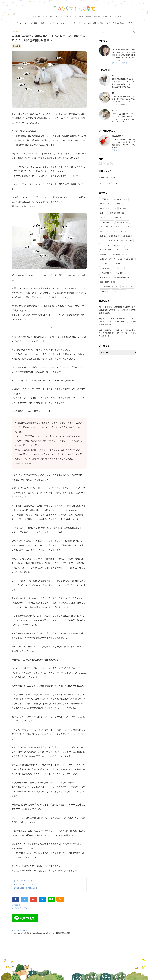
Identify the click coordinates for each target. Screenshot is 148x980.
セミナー (103, 245)
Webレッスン (125, 241)
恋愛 (117, 204)
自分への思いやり (119, 23)
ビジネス (118, 268)
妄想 (130, 23)
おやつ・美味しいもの (108, 287)
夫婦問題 (103, 199)
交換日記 (103, 291)
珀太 (102, 236)
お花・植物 (119, 273)
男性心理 (103, 254)
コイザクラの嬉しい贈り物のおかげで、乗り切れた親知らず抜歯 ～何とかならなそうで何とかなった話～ (117, 310)
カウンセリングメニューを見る (27, 884)
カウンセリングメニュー (109, 183)
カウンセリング (52, 23)
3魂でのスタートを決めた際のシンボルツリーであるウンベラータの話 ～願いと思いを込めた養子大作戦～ (118, 322)
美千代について (118, 150)
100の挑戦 (116, 245)
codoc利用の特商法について (22, 969)
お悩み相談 (104, 264)
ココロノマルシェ (124, 259)
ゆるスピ (112, 241)
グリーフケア (66, 23)
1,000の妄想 (105, 250)
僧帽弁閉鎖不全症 (106, 282)
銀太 (102, 231)
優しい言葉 (17, 46)
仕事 (102, 213)
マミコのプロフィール (24, 881)
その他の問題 (105, 222)
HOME (14, 930)
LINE (51, 899)
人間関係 (115, 218)
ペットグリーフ (79, 23)
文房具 (125, 236)
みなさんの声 (105, 268)
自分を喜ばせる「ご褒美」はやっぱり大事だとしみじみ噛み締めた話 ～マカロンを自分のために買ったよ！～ (117, 333)
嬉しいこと (125, 287)
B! (42, 899)
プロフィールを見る (120, 63)
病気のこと (104, 277)
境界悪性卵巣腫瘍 (120, 277)
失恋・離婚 (92, 23)
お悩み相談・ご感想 (36, 23)
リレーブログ (117, 291)
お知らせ (112, 236)
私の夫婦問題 (105, 273)
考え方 (102, 218)
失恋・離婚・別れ (119, 254)
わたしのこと (117, 199)
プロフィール (21, 23)
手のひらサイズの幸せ (20, 966)
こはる (122, 231)
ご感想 (117, 264)
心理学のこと (120, 250)
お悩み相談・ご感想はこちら (27, 888)
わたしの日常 (105, 204)
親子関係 (123, 208)
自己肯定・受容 (104, 23)
